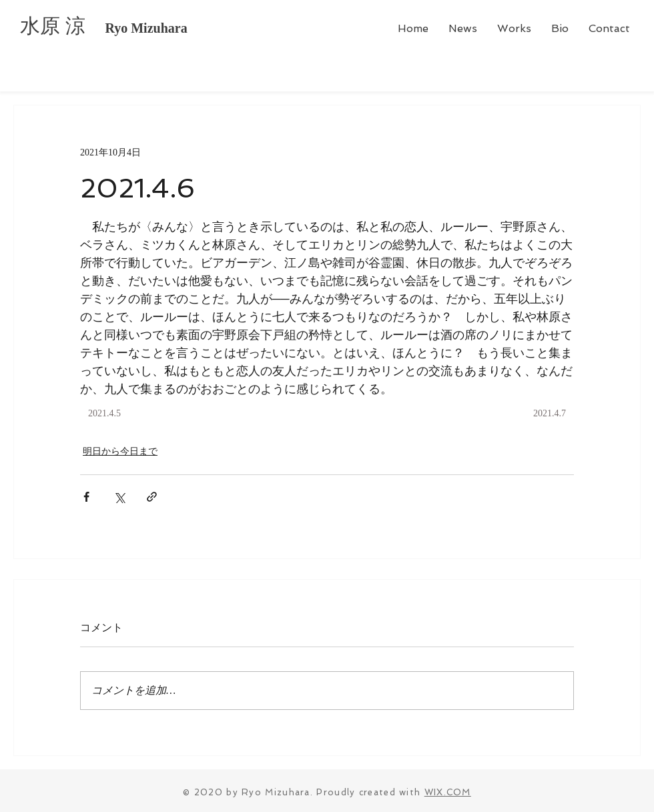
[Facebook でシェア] (86, 497)
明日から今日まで (120, 451)
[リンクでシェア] (152, 497)
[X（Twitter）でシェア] (119, 497)
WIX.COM (448, 792)
